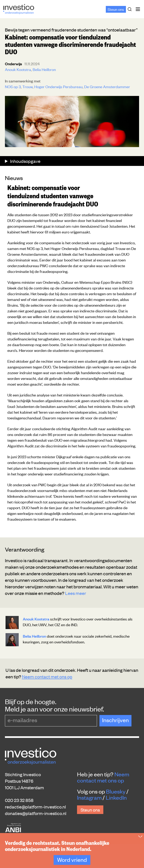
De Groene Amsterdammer (107, 86)
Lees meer (76, 593)
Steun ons (116, 9)
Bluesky (116, 791)
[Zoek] (130, 9)
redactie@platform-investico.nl (35, 807)
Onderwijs (14, 64)
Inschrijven (115, 720)
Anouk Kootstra (18, 69)
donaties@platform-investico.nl (36, 813)
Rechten (81, 849)
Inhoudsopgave (25, 161)
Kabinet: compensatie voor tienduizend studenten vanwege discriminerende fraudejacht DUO (53, 195)
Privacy (63, 849)
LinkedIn (116, 797)
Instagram (89, 797)
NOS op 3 (13, 86)
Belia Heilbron (44, 69)
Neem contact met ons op (47, 677)
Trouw (28, 86)
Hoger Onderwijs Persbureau (58, 86)
